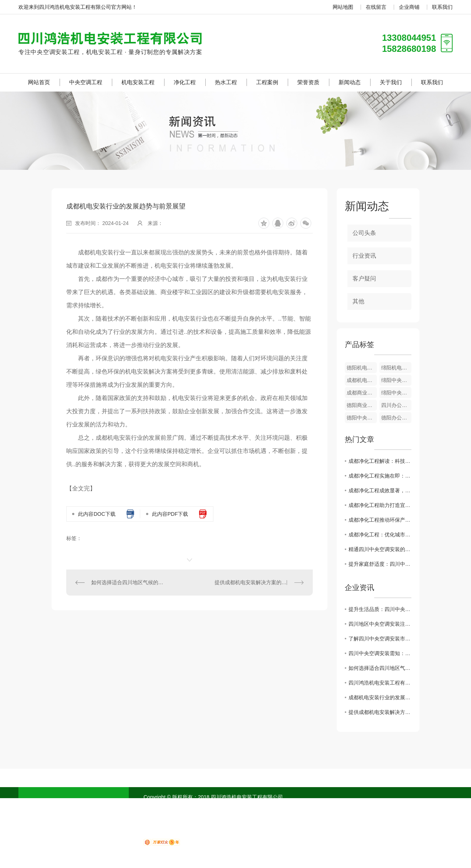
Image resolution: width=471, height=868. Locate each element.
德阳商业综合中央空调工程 (362, 405)
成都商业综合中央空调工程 (362, 393)
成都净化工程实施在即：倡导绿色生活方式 (380, 476)
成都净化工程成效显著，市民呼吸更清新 (380, 490)
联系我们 (442, 7)
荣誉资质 (308, 82)
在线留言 (376, 7)
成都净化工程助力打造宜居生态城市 (380, 505)
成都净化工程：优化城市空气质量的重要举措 (380, 535)
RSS (223, 806)
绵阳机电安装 (396, 368)
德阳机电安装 (362, 368)
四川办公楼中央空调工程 (396, 405)
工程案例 (267, 82)
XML (235, 806)
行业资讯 (364, 256)
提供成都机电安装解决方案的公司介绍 (258, 582)
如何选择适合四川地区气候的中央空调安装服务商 (128, 582)
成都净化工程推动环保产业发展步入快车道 (380, 520)
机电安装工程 (138, 82)
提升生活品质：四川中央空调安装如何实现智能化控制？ (380, 609)
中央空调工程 (86, 82)
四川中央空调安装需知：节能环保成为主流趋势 (380, 653)
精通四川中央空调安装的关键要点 (380, 549)
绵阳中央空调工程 (396, 380)
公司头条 (364, 233)
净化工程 (185, 82)
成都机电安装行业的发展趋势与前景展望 (380, 697)
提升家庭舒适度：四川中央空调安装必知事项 (380, 564)
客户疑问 (364, 278)
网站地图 (343, 7)
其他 (358, 301)
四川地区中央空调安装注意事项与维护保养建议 (380, 624)
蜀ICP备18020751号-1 (190, 806)
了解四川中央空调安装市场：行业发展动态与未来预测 (380, 639)
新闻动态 (350, 82)
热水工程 (226, 82)
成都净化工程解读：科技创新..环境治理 (380, 461)
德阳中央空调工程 (362, 418)
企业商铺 (409, 7)
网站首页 (39, 82)
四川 (271, 806)
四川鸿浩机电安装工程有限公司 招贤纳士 (380, 683)
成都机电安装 (362, 380)
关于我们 (391, 82)
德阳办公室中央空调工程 (396, 418)
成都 (284, 806)
